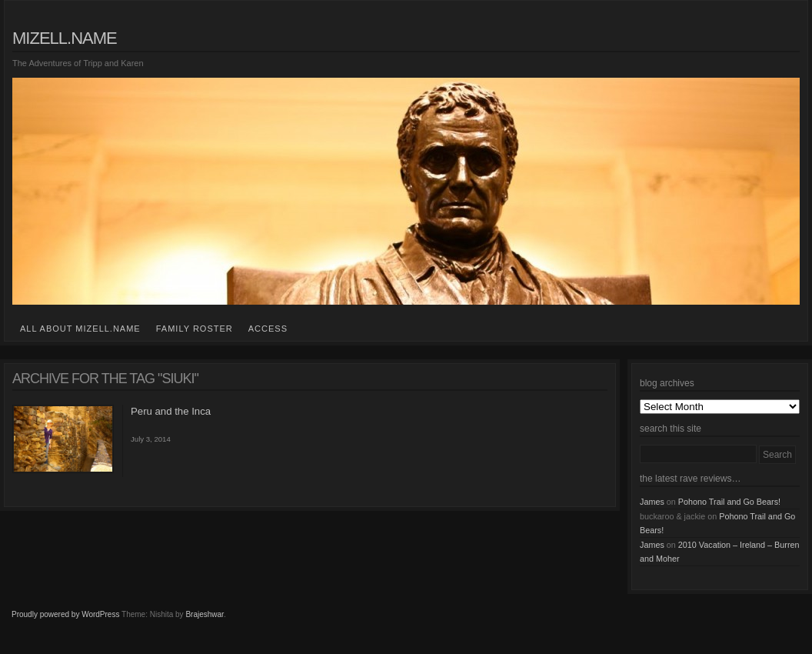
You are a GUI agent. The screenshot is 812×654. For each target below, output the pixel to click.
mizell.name (65, 38)
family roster (195, 329)
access (268, 329)
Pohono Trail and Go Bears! (729, 502)
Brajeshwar (204, 614)
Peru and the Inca (171, 411)
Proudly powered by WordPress (65, 614)
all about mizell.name (80, 329)
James (652, 502)
